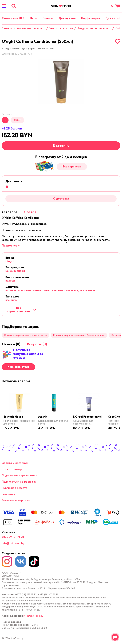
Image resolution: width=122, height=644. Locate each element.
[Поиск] (14, 6)
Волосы (48, 18)
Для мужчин (67, 18)
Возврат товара (13, 469)
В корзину (61, 146)
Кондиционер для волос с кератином (25, 335)
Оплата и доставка (15, 463)
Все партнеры (72, 167)
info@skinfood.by (13, 543)
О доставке (61, 199)
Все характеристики (22, 309)
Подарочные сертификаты (20, 476)
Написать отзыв (19, 367)
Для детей (113, 18)
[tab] (10, 212)
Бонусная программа (16, 500)
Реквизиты (9, 494)
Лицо (33, 18)
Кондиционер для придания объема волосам (79, 335)
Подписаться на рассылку (19, 482)
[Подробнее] (11, 246)
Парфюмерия (90, 18)
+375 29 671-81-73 (13, 537)
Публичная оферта (15, 488)
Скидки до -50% (13, 18)
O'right (10, 261)
